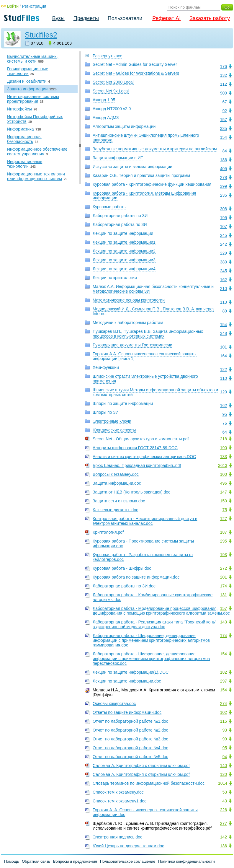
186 (224, 160)
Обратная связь (36, 861)
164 (224, 356)
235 (224, 195)
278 (224, 177)
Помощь (12, 861)
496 (224, 483)
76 (225, 423)
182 (224, 672)
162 (224, 280)
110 (224, 378)
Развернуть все (107, 56)
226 (224, 810)
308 (224, 209)
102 (224, 712)
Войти (13, 6)
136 (224, 846)
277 (224, 823)
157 (224, 120)
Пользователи (125, 18)
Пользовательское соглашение (128, 861)
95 (225, 414)
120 (224, 392)
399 (224, 186)
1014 (223, 783)
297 (224, 681)
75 (225, 510)
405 (224, 169)
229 (224, 253)
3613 (223, 465)
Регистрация (34, 6)
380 (224, 262)
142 (224, 837)
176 (224, 66)
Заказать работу (210, 18)
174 (224, 586)
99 (225, 739)
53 (225, 792)
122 (224, 369)
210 (224, 289)
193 (224, 555)
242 (224, 244)
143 (224, 622)
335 (224, 128)
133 (224, 457)
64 (225, 432)
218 (224, 439)
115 (224, 721)
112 (224, 84)
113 (224, 302)
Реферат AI (166, 18)
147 (224, 492)
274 (224, 703)
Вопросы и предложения (75, 861)
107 (224, 227)
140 (224, 766)
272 (224, 568)
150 (224, 501)
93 (225, 730)
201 (224, 577)
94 (225, 757)
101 (224, 347)
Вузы (58, 18)
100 (224, 474)
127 (224, 519)
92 (225, 111)
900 (224, 93)
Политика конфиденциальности (186, 861)
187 (224, 532)
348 (224, 333)
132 (224, 75)
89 (225, 311)
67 (225, 102)
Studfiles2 (41, 35)
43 (225, 801)
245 (224, 235)
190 (224, 448)
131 (224, 595)
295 (224, 541)
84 (225, 151)
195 (224, 218)
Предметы (86, 18)
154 (224, 137)
